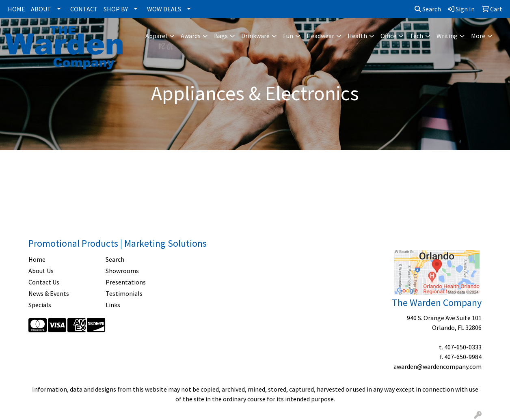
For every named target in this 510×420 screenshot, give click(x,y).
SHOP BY (116, 9)
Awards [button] (191, 36)
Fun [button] (288, 36)
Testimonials (124, 293)
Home (37, 259)
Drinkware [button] (255, 36)
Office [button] (388, 36)
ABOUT (41, 9)
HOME (16, 9)
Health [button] (357, 36)
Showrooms (122, 271)
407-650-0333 (463, 347)
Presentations (126, 282)
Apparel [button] (156, 36)
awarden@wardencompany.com (438, 366)
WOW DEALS (164, 9)
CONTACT (84, 9)
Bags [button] (221, 36)
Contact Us (44, 282)
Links (113, 305)
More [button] (478, 36)
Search (428, 9)
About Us (41, 271)
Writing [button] (447, 36)
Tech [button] (416, 36)
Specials (40, 305)
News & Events (49, 293)
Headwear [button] (320, 36)
